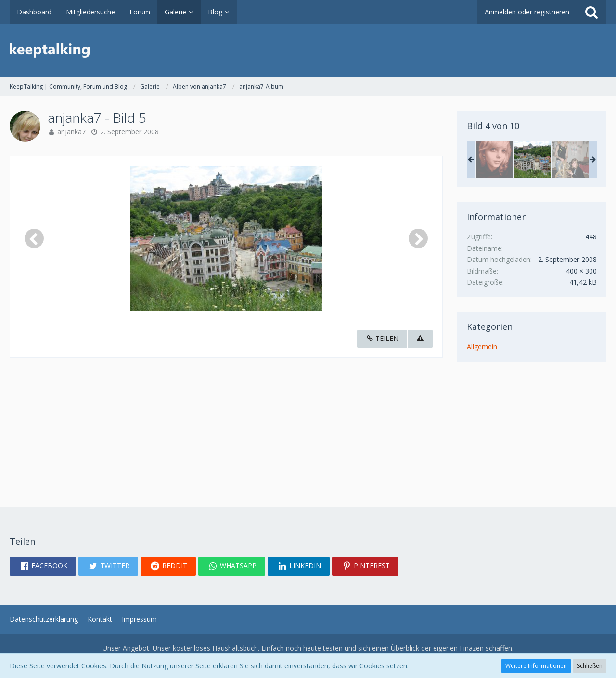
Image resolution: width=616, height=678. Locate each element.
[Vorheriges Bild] (34, 238)
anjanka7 (71, 132)
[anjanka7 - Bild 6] (570, 159)
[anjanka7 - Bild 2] (494, 159)
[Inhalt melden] (420, 339)
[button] (43, 566)
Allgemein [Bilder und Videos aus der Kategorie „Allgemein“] (482, 346)
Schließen (590, 666)
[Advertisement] (226, 425)
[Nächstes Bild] (418, 238)
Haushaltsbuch (235, 648)
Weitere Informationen (536, 666)
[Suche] (591, 12)
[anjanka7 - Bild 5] (532, 159)
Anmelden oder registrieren (527, 12)
